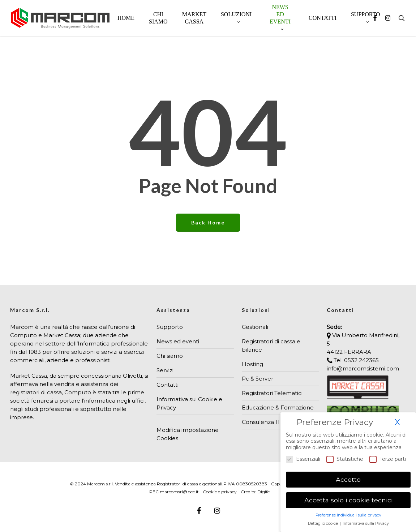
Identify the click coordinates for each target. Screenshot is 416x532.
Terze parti (388, 459)
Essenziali (303, 459)
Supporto (170, 327)
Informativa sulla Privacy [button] (366, 524)
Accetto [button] (348, 479)
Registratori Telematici (272, 393)
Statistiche (345, 459)
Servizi (165, 370)
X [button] (397, 422)
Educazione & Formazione (278, 407)
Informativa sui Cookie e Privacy (189, 403)
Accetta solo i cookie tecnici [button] (348, 500)
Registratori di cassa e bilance (271, 346)
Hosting (252, 364)
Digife (263, 492)
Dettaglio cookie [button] (323, 524)
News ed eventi (178, 341)
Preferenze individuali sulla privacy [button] (348, 515)
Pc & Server (258, 379)
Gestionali (255, 327)
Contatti (168, 385)
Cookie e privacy (220, 492)
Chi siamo (170, 356)
